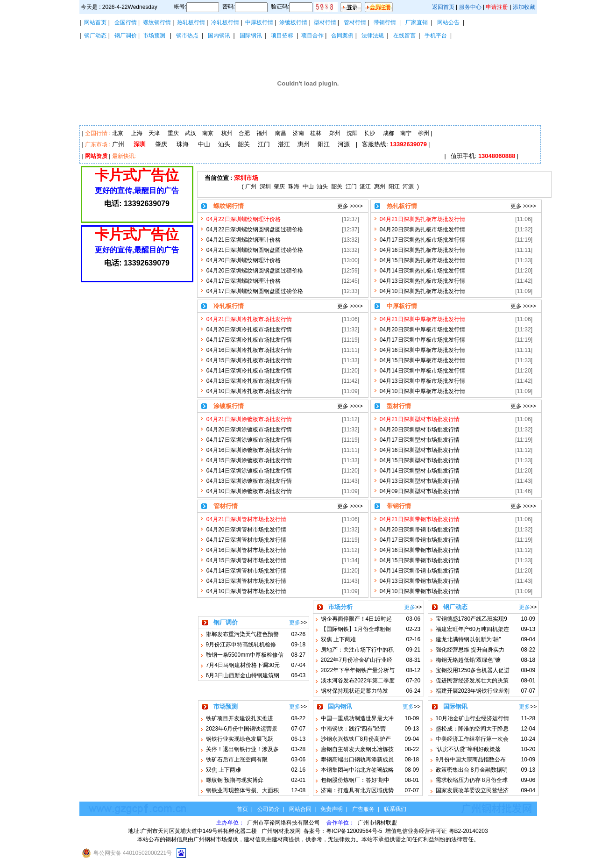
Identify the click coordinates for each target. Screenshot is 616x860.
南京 (208, 133)
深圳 (140, 144)
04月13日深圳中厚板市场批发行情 (422, 381)
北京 (118, 133)
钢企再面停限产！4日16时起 (356, 619)
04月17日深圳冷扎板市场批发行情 (249, 340)
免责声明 (332, 809)
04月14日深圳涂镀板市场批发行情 (249, 471)
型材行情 (325, 22)
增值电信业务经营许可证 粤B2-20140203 (436, 831)
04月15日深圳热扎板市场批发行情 (422, 260)
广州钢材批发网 (281, 831)
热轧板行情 (191, 22)
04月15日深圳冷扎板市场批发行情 (249, 360)
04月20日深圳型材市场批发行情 (420, 430)
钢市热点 (187, 36)
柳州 (424, 133)
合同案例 (342, 36)
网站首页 (95, 22)
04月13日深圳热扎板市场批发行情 (422, 281)
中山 (204, 144)
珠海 (183, 144)
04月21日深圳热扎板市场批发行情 (422, 219)
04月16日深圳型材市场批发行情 (420, 450)
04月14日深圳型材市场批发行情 (420, 471)
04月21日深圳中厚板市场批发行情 (422, 319)
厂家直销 (417, 22)
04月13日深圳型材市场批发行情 (420, 481)
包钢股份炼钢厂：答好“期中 (355, 780)
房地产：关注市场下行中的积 (357, 650)
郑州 (335, 133)
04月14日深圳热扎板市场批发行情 (422, 271)
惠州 (304, 144)
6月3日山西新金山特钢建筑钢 (243, 675)
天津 (154, 133)
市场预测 (154, 36)
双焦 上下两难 (338, 639)
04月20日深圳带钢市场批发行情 (420, 530)
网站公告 (448, 22)
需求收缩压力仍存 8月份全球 (472, 780)
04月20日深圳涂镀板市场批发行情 (249, 430)
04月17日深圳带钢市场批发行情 (420, 540)
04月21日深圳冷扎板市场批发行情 (249, 319)
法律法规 (373, 36)
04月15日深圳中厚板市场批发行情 (422, 360)
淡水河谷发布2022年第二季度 (358, 681)
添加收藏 (524, 7)
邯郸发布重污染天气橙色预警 (242, 634)
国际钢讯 (251, 36)
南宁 (406, 133)
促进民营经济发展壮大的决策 (472, 681)
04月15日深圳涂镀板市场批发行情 (249, 460)
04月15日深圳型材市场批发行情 (420, 460)
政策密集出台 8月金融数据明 (472, 770)
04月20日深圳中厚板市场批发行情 (422, 330)
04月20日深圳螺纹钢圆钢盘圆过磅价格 (255, 271)
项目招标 (282, 36)
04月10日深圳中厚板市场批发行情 (422, 391)
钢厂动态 (95, 36)
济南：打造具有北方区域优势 (357, 790)
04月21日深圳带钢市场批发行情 (420, 519)
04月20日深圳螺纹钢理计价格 (244, 260)
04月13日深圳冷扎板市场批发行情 (249, 381)
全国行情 (126, 22)
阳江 (324, 144)
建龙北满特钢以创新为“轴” (468, 639)
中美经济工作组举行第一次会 (472, 739)
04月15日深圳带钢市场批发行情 (420, 560)
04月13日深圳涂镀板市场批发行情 (249, 481)
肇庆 (161, 144)
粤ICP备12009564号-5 (354, 831)
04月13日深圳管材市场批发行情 (246, 581)
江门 (264, 144)
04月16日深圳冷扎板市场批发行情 (249, 350)
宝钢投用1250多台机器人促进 (473, 670)
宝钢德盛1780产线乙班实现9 (471, 619)
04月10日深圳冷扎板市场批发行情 (249, 391)
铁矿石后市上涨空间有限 (237, 760)
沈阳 (352, 133)
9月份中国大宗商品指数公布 (471, 760)
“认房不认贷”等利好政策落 (468, 749)
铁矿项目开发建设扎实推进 (240, 718)
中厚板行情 (259, 22)
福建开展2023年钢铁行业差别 (473, 691)
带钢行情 (385, 22)
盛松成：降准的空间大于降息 (472, 729)
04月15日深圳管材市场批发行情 (246, 560)
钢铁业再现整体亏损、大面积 (242, 790)
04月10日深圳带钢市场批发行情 (420, 591)
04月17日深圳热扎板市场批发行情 (422, 240)
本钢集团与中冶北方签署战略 (357, 770)
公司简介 (269, 809)
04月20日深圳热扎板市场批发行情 (422, 229)
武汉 (191, 133)
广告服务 (363, 809)
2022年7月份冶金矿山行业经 (357, 660)
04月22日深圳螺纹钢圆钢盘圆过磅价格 (255, 229)
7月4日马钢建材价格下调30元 (243, 665)
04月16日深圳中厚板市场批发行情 (422, 350)
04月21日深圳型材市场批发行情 (420, 419)
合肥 (244, 133)
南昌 (281, 133)
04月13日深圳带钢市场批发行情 (420, 581)
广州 (118, 144)
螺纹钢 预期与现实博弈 (235, 780)
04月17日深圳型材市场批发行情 (420, 440)
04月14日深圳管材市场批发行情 (246, 571)
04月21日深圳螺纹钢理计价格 (244, 240)
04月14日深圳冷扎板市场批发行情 (249, 371)
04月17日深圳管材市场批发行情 (246, 540)
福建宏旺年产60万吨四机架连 (472, 629)
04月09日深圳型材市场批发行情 (420, 491)
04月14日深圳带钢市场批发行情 (420, 571)
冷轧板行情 (225, 22)
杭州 (227, 133)
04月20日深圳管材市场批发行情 (246, 530)
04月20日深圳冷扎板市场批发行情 (249, 330)
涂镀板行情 (293, 22)
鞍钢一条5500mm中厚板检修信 (245, 655)
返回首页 (443, 7)
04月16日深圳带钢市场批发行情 (420, 550)
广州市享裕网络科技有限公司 (284, 823)
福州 (262, 133)
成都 (389, 133)
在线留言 (404, 36)
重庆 (173, 133)
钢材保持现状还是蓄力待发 (354, 691)
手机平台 (436, 36)
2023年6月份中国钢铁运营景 (242, 729)
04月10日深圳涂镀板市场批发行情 (249, 491)
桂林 (316, 133)
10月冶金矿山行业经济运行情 (472, 718)
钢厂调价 (126, 36)
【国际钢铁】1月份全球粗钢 (356, 629)
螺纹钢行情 (157, 22)
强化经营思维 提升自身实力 (470, 650)
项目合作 (312, 36)
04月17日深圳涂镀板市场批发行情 (249, 440)
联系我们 (395, 809)
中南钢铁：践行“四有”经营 (354, 729)
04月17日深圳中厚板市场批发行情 (422, 340)
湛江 (284, 144)
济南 (298, 133)
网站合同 (300, 809)
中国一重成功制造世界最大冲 (357, 718)
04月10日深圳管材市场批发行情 (246, 591)
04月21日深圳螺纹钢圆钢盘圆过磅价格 (255, 250)
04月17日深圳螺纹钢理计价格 (244, 281)
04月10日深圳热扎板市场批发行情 (422, 291)
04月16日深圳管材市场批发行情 (246, 550)
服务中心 (470, 7)
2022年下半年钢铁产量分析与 (358, 670)
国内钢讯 (219, 36)
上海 (137, 133)
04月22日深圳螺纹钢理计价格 (244, 219)
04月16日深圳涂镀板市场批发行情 (249, 450)
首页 (242, 809)
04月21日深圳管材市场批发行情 (246, 519)
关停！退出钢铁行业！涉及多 (242, 749)
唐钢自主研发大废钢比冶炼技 (357, 749)
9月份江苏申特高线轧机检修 (241, 645)
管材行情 (355, 22)
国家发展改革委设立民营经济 (472, 790)
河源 (344, 144)
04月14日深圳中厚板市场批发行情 (422, 371)
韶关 (244, 144)
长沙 (369, 133)
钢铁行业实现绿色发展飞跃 (240, 739)
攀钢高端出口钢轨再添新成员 (357, 760)
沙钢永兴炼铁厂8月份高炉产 (356, 739)
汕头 (224, 144)
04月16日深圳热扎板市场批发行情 (422, 250)
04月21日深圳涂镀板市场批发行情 (249, 419)
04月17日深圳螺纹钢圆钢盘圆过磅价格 (255, 291)
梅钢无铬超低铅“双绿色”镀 (468, 660)
